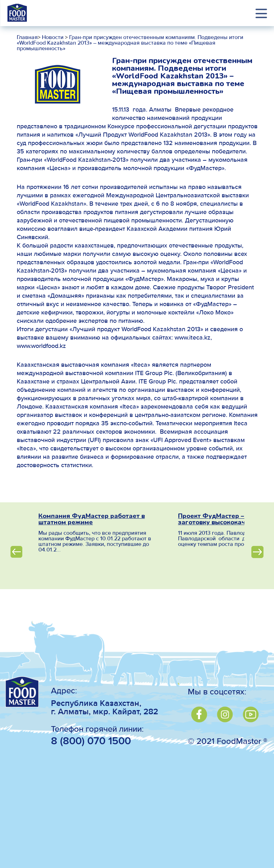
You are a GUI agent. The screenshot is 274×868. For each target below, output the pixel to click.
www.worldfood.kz (41, 346)
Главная (27, 38)
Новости (52, 38)
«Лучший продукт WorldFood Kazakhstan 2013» (136, 329)
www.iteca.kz (192, 338)
